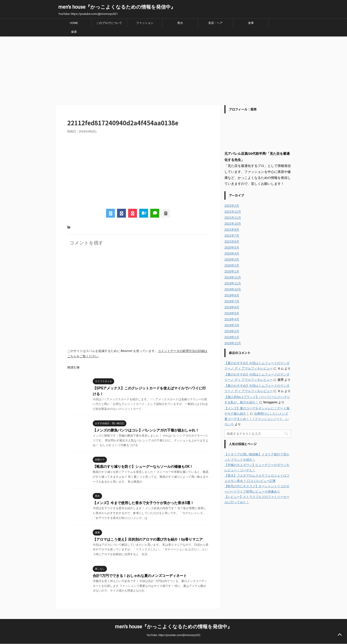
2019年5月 (232, 313)
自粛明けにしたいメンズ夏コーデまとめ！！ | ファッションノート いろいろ (257, 419)
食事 (251, 23)
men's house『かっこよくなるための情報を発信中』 (117, 7)
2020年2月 (232, 265)
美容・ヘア (215, 23)
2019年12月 (233, 277)
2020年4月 (232, 253)
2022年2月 (232, 206)
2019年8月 (232, 295)
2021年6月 (232, 242)
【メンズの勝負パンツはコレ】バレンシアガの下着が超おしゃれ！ (146, 430)
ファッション (145, 23)
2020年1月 (232, 271)
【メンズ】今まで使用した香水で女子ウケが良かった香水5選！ (143, 503)
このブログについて (109, 23)
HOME (74, 23)
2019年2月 (232, 331)
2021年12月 (233, 212)
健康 (74, 32)
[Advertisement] (173, 70)
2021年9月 (232, 230)
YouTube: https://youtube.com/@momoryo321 (173, 635)
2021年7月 (232, 236)
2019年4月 (232, 319)
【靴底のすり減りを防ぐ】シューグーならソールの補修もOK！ (143, 467)
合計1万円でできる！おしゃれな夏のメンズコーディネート (140, 576)
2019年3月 (232, 325)
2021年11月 (233, 218)
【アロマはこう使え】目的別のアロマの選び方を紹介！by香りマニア (148, 539)
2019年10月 (233, 289)
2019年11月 (233, 283)
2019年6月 (232, 307)
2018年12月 (233, 343)
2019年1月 (232, 337)
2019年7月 (232, 301)
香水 (180, 23)
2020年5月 (232, 248)
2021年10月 (233, 224)
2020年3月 (232, 259)
